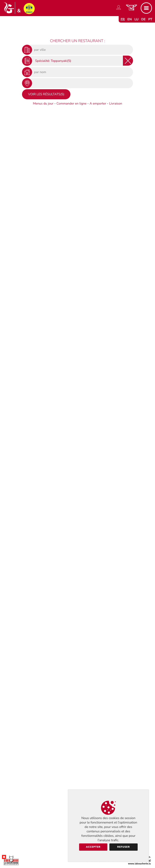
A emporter (98, 104)
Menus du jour (43, 104)
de (143, 19)
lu (136, 19)
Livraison (116, 104)
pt (150, 19)
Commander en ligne (72, 104)
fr (123, 19)
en (130, 19)
